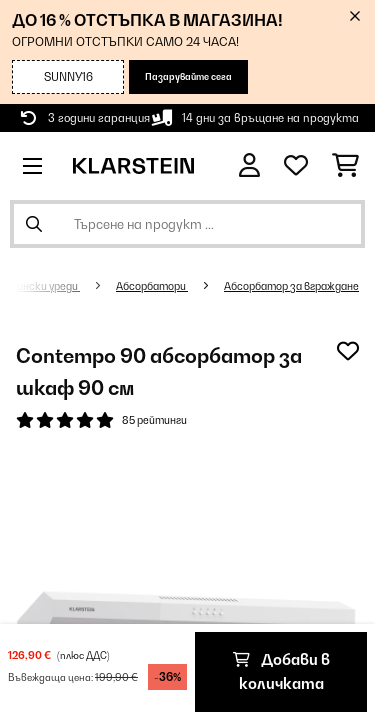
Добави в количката (281, 671)
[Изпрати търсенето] (34, 224)
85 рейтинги (154, 420)
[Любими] (296, 166)
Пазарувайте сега (188, 76)
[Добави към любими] (348, 351)
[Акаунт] (249, 165)
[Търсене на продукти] (187, 224)
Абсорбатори (152, 286)
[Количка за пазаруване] (345, 166)
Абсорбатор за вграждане (291, 286)
